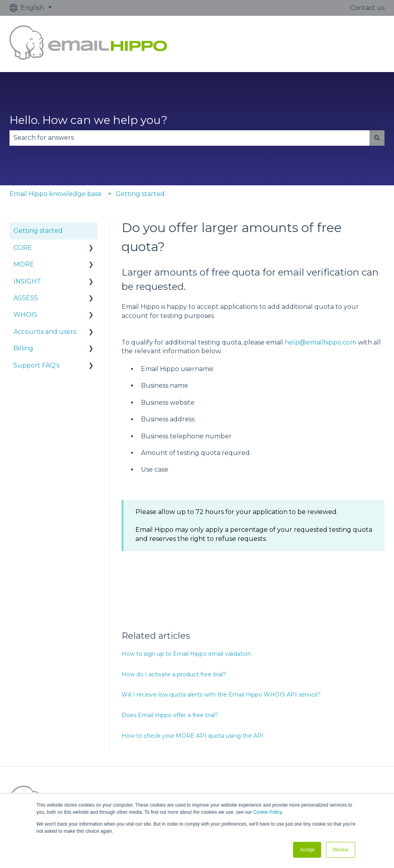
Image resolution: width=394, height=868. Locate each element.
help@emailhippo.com (321, 342)
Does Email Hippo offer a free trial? (170, 715)
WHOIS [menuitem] (25, 315)
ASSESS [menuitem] (26, 298)
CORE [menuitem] (23, 248)
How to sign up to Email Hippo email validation (186, 654)
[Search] (377, 138)
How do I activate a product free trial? (174, 674)
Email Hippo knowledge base (56, 194)
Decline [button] (341, 850)
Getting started (140, 194)
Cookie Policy (267, 812)
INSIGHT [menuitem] (27, 281)
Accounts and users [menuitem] (45, 332)
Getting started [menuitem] (38, 231)
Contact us (367, 8)
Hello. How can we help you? (89, 120)
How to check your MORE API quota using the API (193, 736)
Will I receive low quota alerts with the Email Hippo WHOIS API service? (221, 695)
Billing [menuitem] (23, 348)
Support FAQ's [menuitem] (36, 365)
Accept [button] (307, 850)
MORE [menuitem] (24, 264)
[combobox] (189, 138)
